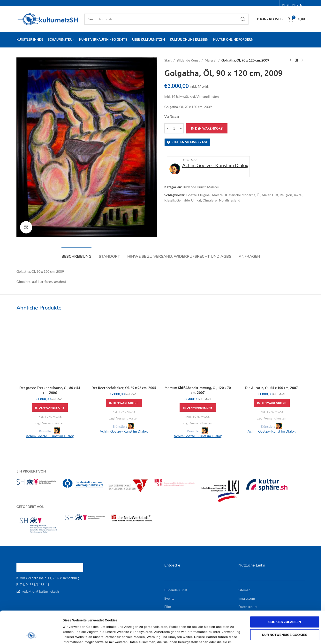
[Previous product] (290, 60)
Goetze (192, 195)
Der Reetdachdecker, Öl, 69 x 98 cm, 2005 (124, 388)
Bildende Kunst (188, 60)
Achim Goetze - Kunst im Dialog (215, 165)
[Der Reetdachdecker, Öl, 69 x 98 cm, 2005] (124, 350)
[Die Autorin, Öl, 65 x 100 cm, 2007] (272, 350)
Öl (259, 195)
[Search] (166, 19)
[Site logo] (48, 19)
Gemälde (183, 200)
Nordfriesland (230, 200)
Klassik (170, 200)
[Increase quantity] (181, 128)
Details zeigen (239, 635)
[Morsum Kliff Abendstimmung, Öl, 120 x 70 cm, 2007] (198, 350)
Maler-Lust (270, 195)
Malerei (211, 60)
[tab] (76, 254)
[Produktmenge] (174, 128)
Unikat (196, 200)
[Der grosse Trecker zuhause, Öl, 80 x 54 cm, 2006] (50, 350)
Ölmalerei (210, 200)
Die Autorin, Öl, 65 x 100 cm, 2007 (272, 388)
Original (204, 195)
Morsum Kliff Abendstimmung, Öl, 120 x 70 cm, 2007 (198, 390)
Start (168, 60)
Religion (286, 195)
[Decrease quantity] (167, 128)
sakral (298, 195)
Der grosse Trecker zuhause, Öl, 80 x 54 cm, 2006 (50, 390)
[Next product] (302, 60)
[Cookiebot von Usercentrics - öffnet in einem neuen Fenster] (31, 635)
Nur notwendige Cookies (285, 604)
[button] (50, 408)
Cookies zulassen (285, 592)
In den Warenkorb (207, 128)
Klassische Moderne (240, 195)
